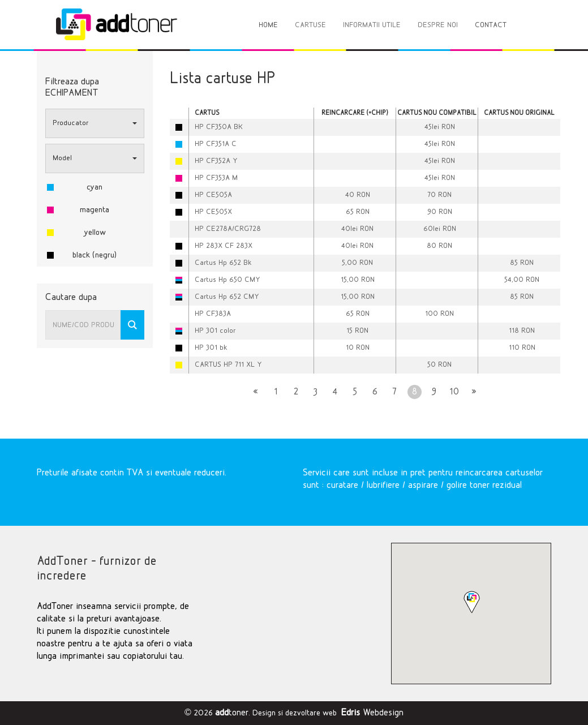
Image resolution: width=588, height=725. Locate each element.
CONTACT (491, 25)
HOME (268, 25)
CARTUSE (310, 25)
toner (232, 713)
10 (454, 392)
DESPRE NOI (438, 25)
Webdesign (372, 713)
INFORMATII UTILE (372, 25)
